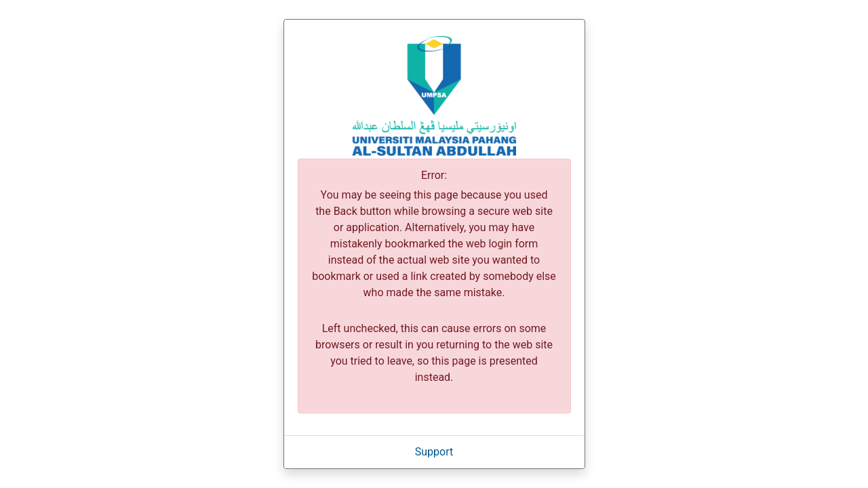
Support (434, 452)
